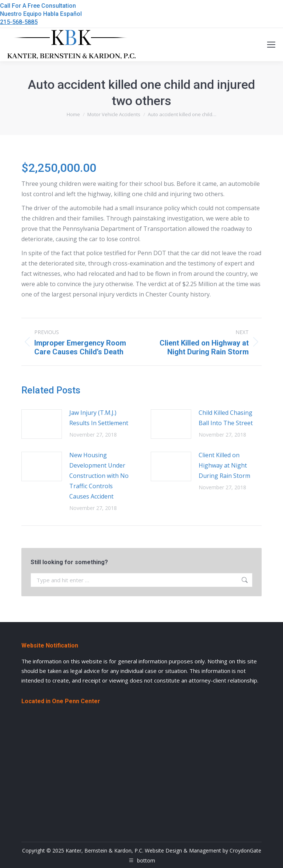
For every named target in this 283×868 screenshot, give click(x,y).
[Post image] (42, 424)
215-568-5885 (19, 22)
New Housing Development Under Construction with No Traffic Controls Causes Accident (99, 476)
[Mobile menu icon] (271, 45)
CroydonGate (245, 850)
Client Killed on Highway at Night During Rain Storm (224, 465)
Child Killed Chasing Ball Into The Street (226, 418)
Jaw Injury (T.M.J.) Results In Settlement (99, 418)
